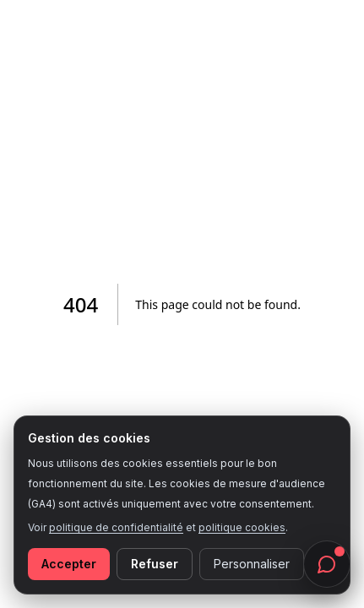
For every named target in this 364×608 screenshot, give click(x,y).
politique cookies (242, 527)
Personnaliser (252, 564)
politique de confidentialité (116, 527)
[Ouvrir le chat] (327, 564)
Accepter (69, 564)
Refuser (155, 564)
